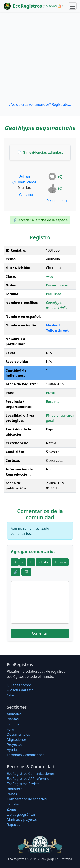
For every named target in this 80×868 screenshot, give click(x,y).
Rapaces (13, 825)
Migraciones (17, 739)
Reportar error (55, 201)
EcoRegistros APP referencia (29, 779)
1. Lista (60, 562)
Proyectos (15, 745)
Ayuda (12, 750)
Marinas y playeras (22, 819)
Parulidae (53, 294)
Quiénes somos (19, 685)
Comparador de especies (27, 799)
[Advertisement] (40, 57)
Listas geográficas (21, 814)
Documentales (18, 734)
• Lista (43, 562)
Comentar (40, 633)
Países (12, 794)
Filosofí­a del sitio (20, 690)
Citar (11, 695)
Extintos (13, 804)
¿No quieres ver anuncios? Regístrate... (40, 104)
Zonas (12, 809)
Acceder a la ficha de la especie (40, 220)
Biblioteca (15, 789)
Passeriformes (57, 285)
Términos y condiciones (26, 755)
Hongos (13, 724)
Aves (50, 276)
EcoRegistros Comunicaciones (31, 774)
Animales (14, 714)
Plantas (13, 719)
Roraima (53, 402)
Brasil (50, 393)
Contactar (25, 195)
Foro (10, 729)
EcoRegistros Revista (23, 784)
